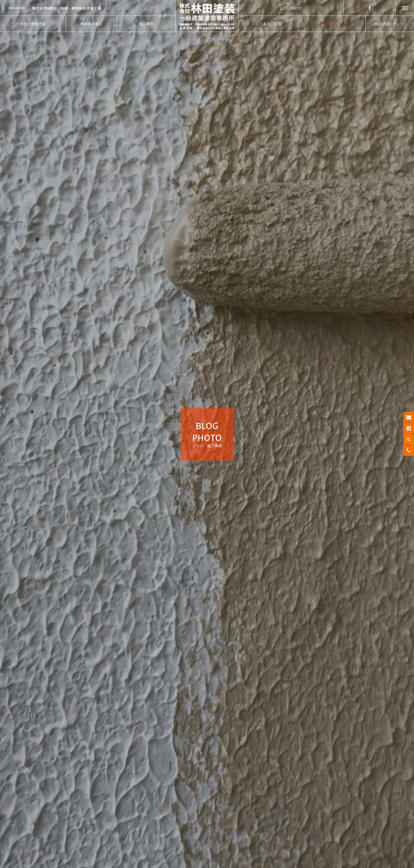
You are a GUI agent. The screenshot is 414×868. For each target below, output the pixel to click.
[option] (88, 8)
